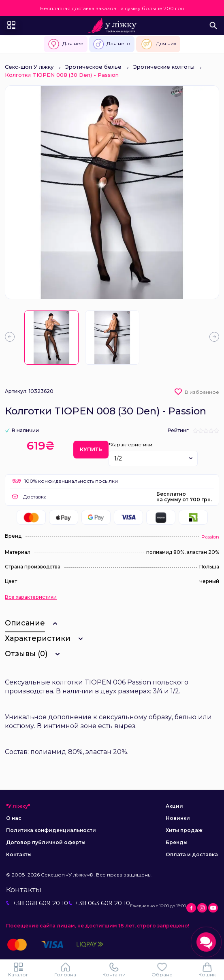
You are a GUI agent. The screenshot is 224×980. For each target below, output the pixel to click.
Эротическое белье (93, 67)
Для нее (65, 44)
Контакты (19, 854)
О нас (14, 818)
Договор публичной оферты (46, 842)
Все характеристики (31, 597)
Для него (112, 44)
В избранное (202, 392)
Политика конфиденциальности (51, 830)
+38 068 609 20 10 (37, 903)
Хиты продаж (184, 830)
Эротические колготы (164, 67)
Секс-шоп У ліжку (29, 67)
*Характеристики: (131, 445)
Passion (210, 537)
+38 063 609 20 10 (99, 903)
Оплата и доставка (192, 854)
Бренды (177, 842)
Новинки (178, 818)
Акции (174, 806)
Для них (158, 44)
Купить (91, 449)
